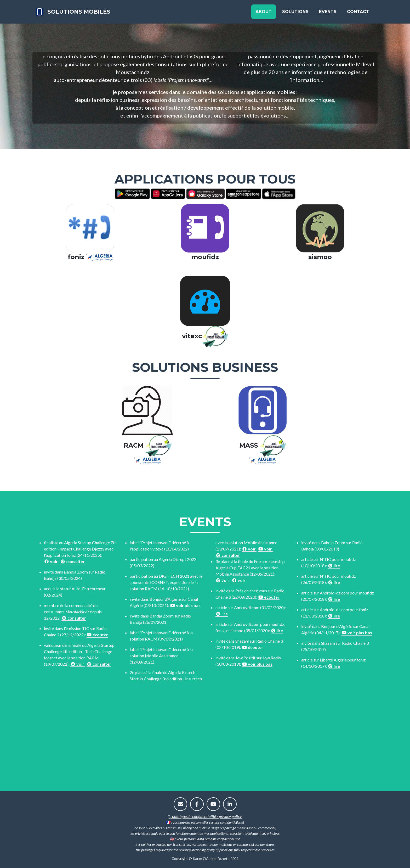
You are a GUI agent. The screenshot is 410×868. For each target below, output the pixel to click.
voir (51, 561)
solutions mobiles (88, 14)
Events (328, 13)
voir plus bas (185, 605)
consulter (72, 561)
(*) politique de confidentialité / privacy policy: (205, 816)
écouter (97, 635)
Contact (358, 13)
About (264, 13)
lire (222, 614)
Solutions (295, 13)
